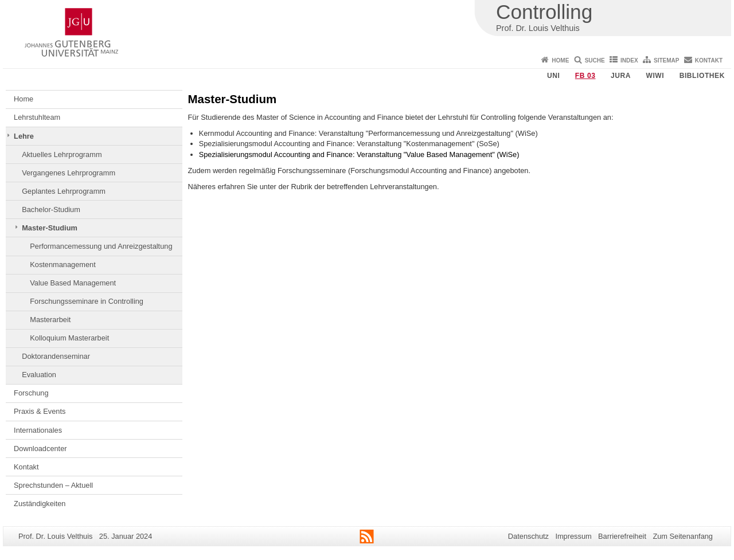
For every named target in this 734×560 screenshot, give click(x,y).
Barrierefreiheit (622, 536)
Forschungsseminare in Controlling (87, 301)
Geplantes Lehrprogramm (64, 191)
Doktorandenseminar (56, 356)
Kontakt (709, 60)
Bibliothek (702, 76)
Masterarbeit (50, 320)
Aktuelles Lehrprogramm (62, 154)
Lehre (24, 136)
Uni (553, 76)
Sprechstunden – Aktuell (53, 485)
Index (629, 60)
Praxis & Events (40, 411)
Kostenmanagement (63, 265)
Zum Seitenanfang (683, 536)
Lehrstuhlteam (37, 117)
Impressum (573, 536)
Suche (595, 60)
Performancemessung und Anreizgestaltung (101, 246)
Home (560, 60)
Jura (621, 76)
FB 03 (585, 76)
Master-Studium (50, 228)
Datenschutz (528, 536)
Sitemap (666, 60)
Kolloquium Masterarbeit (69, 338)
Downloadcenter (40, 449)
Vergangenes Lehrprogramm (69, 173)
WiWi (655, 76)
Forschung (31, 393)
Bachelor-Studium (51, 209)
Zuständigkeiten (40, 504)
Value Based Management (73, 283)
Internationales (38, 430)
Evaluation (39, 375)
